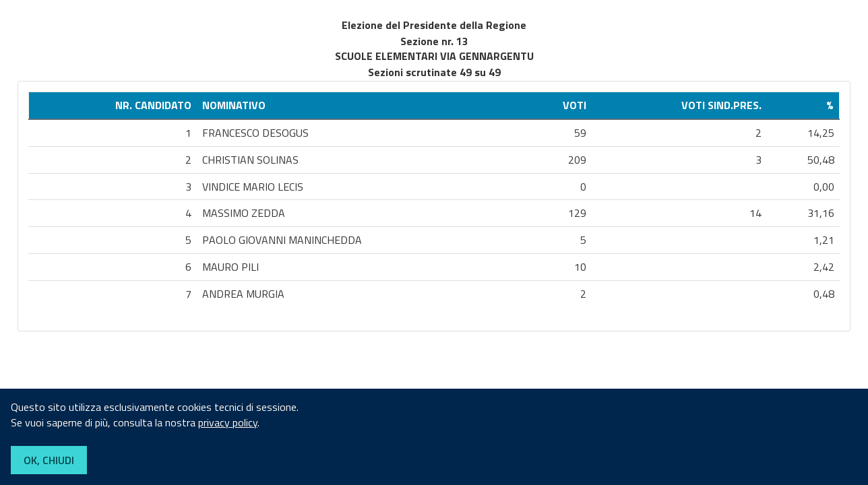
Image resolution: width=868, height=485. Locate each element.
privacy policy (228, 422)
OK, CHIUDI (49, 460)
